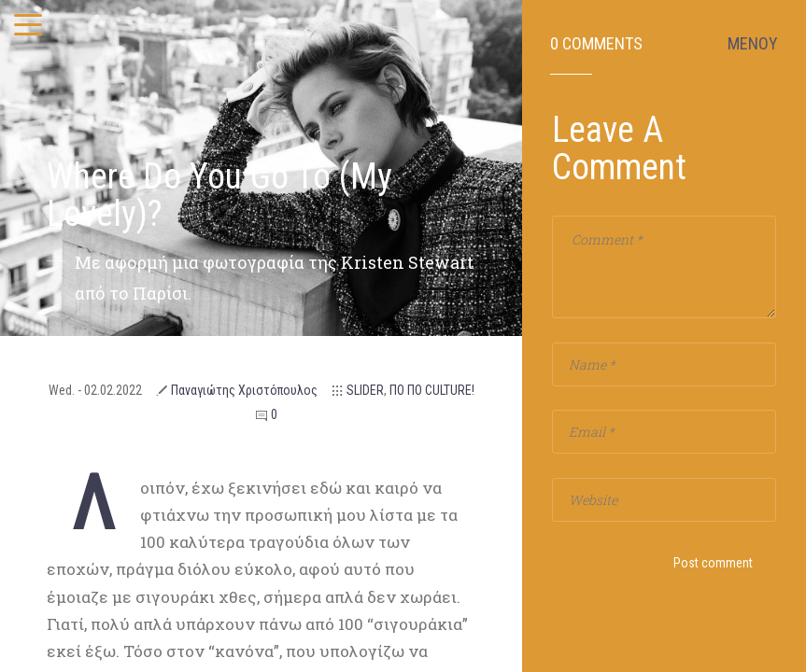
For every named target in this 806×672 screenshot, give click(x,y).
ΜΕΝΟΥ (753, 44)
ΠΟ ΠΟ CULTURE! (432, 390)
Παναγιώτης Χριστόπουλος (244, 390)
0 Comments (596, 44)
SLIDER (365, 390)
